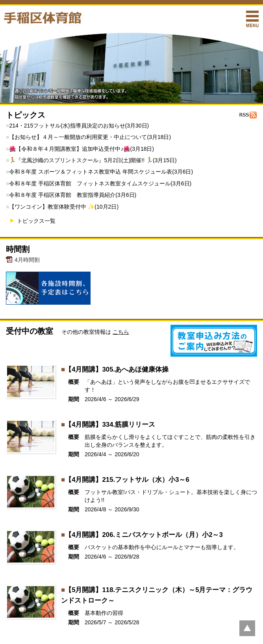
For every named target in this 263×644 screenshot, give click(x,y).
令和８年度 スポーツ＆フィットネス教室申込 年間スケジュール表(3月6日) (101, 172)
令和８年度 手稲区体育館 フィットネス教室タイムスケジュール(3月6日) (100, 183)
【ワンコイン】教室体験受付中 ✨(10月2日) (64, 207)
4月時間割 (27, 260)
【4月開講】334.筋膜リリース (110, 425)
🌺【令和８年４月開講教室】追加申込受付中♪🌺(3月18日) (81, 149)
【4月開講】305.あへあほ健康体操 (117, 369)
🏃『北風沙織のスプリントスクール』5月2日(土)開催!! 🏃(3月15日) (93, 160)
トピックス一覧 (36, 221)
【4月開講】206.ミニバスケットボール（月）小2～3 (144, 535)
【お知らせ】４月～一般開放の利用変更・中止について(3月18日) (90, 137)
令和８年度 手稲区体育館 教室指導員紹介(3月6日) (73, 195)
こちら (121, 332)
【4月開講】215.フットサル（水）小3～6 (127, 480)
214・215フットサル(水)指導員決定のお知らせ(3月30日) (79, 126)
